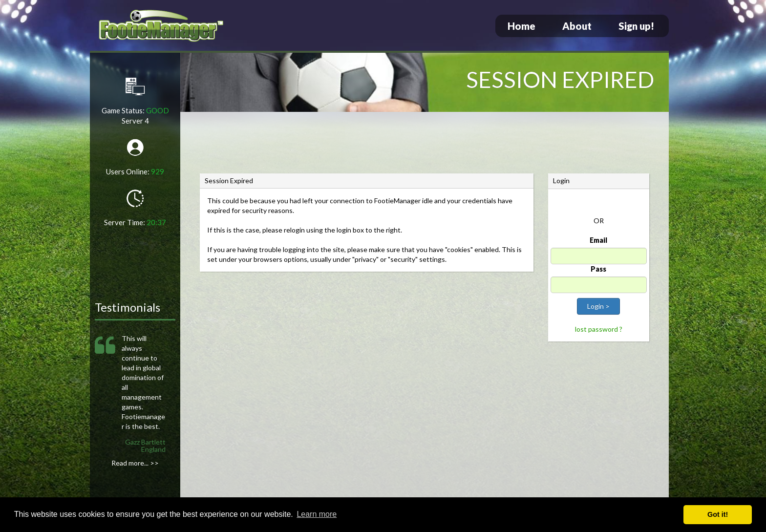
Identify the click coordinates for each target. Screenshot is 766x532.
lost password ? (599, 329)
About (577, 26)
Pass (598, 269)
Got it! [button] (718, 514)
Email (598, 240)
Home (521, 26)
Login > (598, 306)
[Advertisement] (425, 144)
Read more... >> (135, 463)
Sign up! (636, 26)
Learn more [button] (317, 514)
